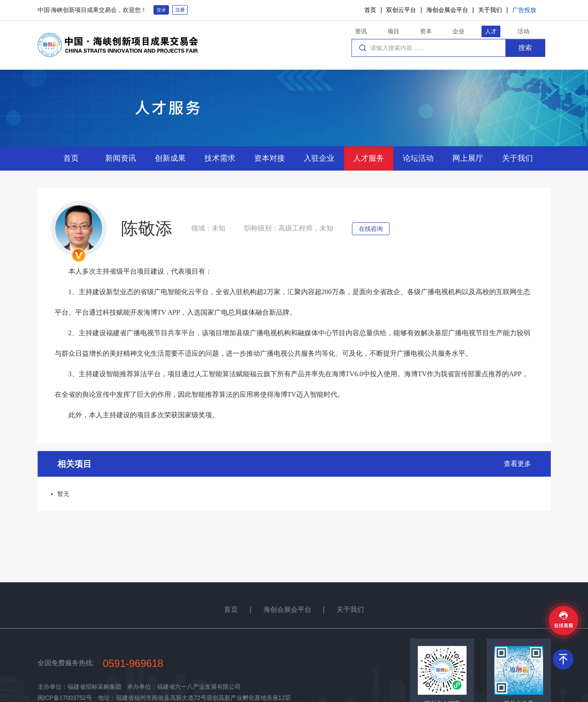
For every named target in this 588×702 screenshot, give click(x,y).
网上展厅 (468, 158)
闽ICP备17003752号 (65, 698)
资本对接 (269, 158)
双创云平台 (401, 10)
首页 (370, 10)
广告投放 (524, 10)
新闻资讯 (121, 158)
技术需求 (220, 158)
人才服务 (369, 158)
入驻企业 (319, 158)
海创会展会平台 (447, 10)
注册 (180, 10)
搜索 (525, 48)
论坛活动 (418, 158)
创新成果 (170, 158)
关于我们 (490, 10)
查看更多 (517, 464)
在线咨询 (371, 229)
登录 (161, 10)
